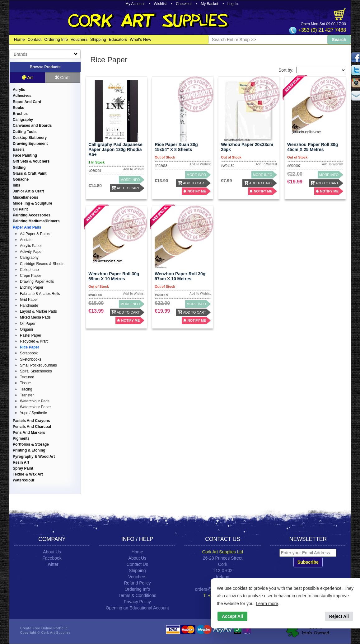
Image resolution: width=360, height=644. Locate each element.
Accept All (232, 616)
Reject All (339, 616)
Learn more (267, 604)
